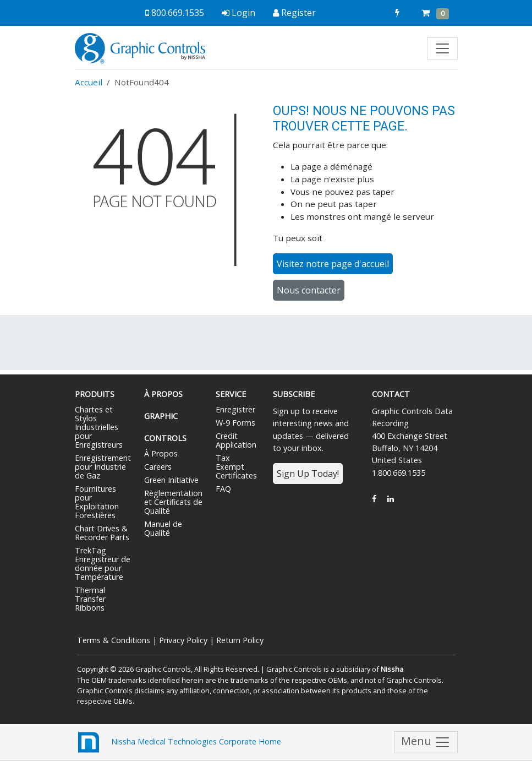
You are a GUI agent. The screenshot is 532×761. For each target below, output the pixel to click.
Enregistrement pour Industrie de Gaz (103, 467)
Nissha (392, 669)
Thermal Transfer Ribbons (90, 599)
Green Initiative (171, 480)
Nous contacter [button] (309, 290)
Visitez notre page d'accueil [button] (333, 264)
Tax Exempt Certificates (236, 467)
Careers (158, 467)
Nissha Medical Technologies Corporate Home (178, 742)
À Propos (161, 453)
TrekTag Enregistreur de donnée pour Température (103, 564)
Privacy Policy (183, 640)
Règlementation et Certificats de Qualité (173, 502)
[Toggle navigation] (442, 48)
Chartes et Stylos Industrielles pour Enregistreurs (99, 427)
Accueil (89, 82)
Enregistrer (235, 409)
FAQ (223, 489)
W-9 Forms (235, 423)
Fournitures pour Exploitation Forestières (97, 502)
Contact (391, 394)
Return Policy (240, 640)
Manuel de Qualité (163, 528)
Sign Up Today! (308, 474)
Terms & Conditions (114, 640)
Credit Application (236, 440)
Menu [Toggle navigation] (426, 743)
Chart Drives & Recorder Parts (102, 533)
